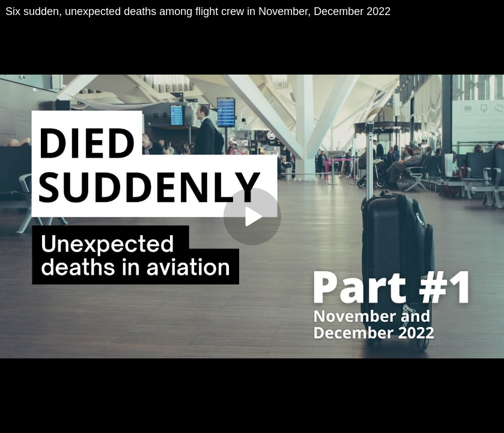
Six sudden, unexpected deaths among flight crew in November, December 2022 (198, 11)
